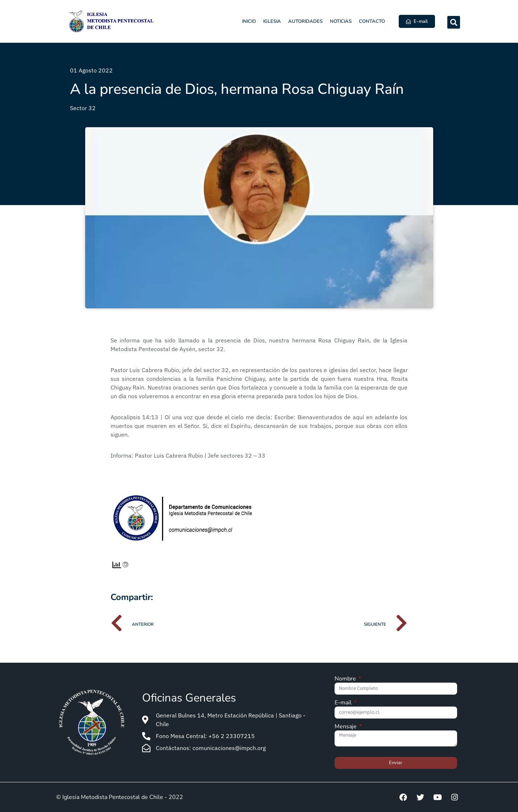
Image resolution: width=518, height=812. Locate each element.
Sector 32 (83, 108)
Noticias (341, 21)
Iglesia (272, 21)
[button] (454, 22)
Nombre (346, 679)
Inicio (249, 21)
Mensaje (346, 727)
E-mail (344, 703)
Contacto (372, 21)
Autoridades (305, 21)
